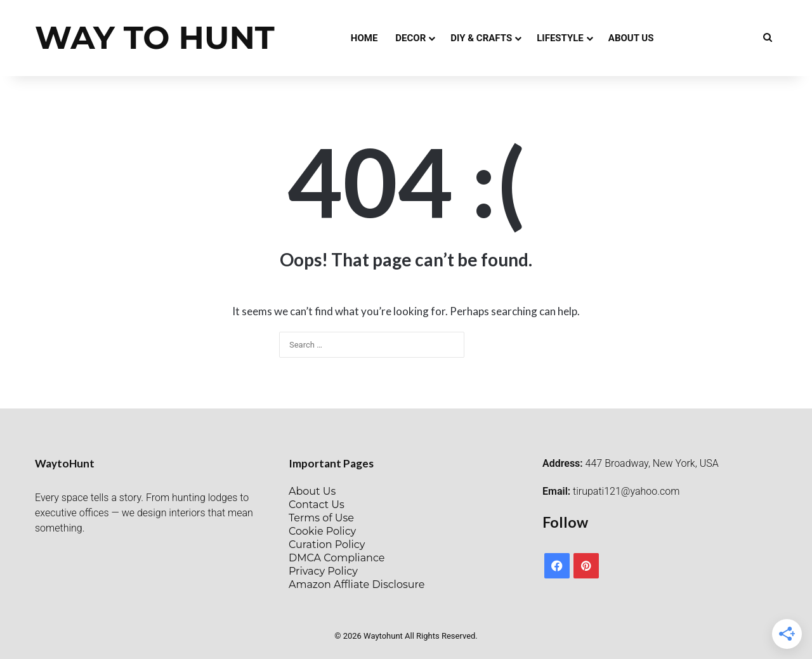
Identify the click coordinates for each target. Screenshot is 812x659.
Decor (410, 38)
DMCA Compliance (337, 558)
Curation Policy (327, 545)
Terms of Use (321, 518)
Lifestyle (560, 38)
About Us (631, 38)
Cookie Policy (322, 531)
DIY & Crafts (481, 38)
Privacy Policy (323, 571)
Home (364, 38)
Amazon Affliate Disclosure (357, 584)
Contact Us (317, 505)
